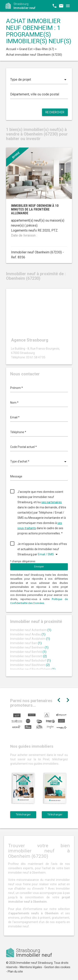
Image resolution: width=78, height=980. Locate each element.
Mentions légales (31, 967)
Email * (15, 417)
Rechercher (55, 112)
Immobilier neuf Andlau (28, 634)
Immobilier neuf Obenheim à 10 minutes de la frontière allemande (35, 209)
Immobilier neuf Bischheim (30, 665)
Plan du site (15, 971)
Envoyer (39, 567)
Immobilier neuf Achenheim (31, 630)
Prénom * (17, 388)
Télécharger (23, 815)
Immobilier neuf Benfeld (28, 652)
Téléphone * (18, 432)
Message (16, 476)
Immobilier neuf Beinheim (29, 647)
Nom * (14, 403)
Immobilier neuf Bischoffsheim (33, 669)
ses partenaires (52, 502)
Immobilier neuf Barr (26, 643)
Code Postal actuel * (24, 447)
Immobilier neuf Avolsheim (30, 639)
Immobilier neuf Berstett (28, 656)
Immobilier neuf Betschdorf (30, 661)
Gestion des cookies (57, 967)
